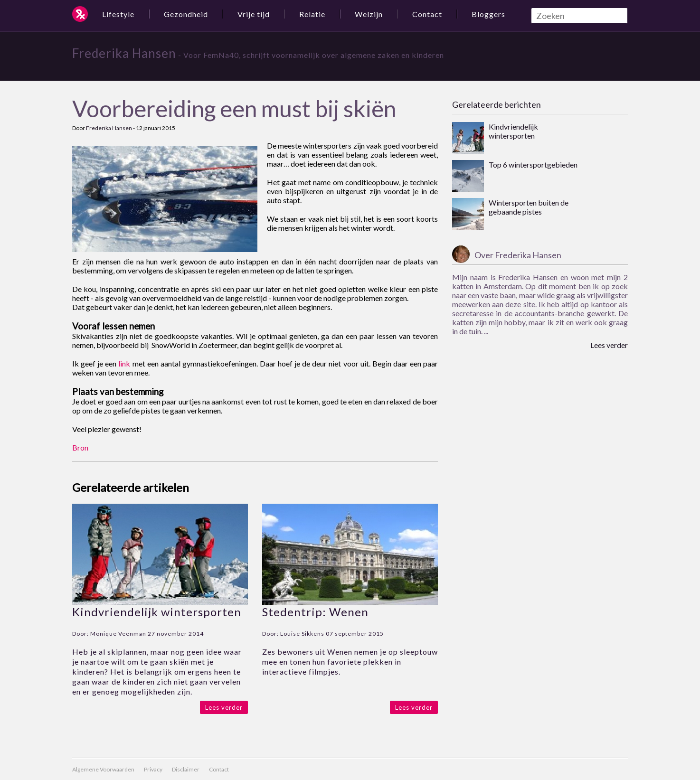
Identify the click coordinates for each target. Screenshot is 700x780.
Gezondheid (186, 14)
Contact (427, 14)
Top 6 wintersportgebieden (533, 164)
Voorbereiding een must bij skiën (234, 108)
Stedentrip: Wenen (315, 612)
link (124, 363)
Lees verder (224, 707)
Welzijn (369, 14)
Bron (80, 447)
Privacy (153, 769)
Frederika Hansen (124, 53)
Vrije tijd (254, 14)
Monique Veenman (118, 634)
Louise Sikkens (302, 634)
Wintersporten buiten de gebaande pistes (529, 207)
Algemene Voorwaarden (103, 769)
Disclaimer (186, 769)
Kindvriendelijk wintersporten (157, 612)
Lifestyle (118, 14)
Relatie (312, 14)
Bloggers (488, 14)
